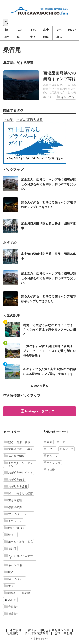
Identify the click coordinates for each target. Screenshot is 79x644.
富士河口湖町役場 (31, 119)
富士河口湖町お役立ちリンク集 (49, 630)
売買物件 (12, 607)
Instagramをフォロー (42, 411)
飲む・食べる (15, 528)
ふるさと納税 (15, 456)
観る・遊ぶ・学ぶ (17, 442)
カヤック (68, 449)
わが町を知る (15, 479)
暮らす (10, 600)
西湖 (10, 119)
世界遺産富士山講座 (19, 449)
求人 (9, 586)
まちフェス (13, 521)
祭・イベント (15, 579)
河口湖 (51, 470)
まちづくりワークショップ (19, 464)
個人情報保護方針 (36, 633)
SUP (62, 442)
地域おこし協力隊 (17, 593)
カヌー (51, 449)
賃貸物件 (12, 614)
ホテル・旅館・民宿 (19, 542)
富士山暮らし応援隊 (19, 493)
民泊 (9, 572)
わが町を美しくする (19, 472)
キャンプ (52, 456)
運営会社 (16, 630)
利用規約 (12, 633)
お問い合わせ (64, 633)
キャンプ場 (66, 97)
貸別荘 (10, 549)
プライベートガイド (19, 514)
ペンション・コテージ (19, 557)
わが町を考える (16, 486)
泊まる (10, 535)
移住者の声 (13, 507)
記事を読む (39, 85)
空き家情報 (13, 500)
